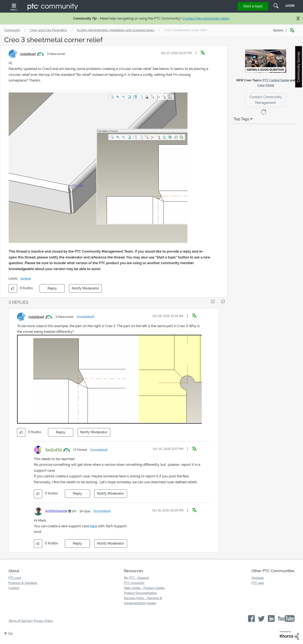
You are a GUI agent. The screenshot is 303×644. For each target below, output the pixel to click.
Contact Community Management (266, 100)
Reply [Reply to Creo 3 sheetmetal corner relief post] (52, 288)
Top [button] (10, 633)
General (26, 278)
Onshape (258, 578)
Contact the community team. (206, 18)
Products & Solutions (23, 583)
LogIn (290, 6)
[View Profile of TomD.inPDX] (54, 450)
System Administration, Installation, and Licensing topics (116, 30)
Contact (14, 588)
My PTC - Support (136, 578)
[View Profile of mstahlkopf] (28, 54)
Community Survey (298, 67)
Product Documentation (140, 593)
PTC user (258, 583)
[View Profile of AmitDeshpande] (56, 511)
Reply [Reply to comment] (61, 432)
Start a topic (253, 6)
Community (12, 30)
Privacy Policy (43, 621)
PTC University (134, 583)
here (94, 526)
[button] (196, 53)
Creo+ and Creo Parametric (49, 30)
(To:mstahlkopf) (85, 317)
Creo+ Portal (266, 85)
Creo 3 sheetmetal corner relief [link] (186, 30)
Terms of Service (20, 621)
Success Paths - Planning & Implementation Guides (143, 601)
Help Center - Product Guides (144, 588)
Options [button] (278, 30)
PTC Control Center (276, 80)
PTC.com (15, 578)
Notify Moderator (85, 288)
